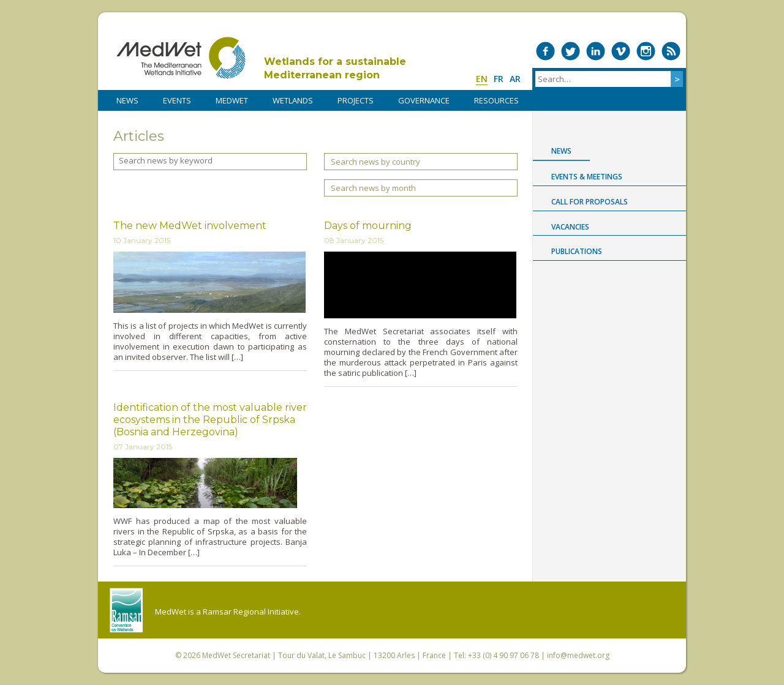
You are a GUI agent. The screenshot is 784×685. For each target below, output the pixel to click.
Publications (577, 251)
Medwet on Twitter (571, 51)
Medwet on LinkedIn (596, 51)
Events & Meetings (587, 177)
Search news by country (375, 162)
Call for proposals (590, 202)
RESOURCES (496, 100)
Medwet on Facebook (545, 51)
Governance (424, 100)
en (482, 79)
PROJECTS (356, 100)
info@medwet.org (578, 655)
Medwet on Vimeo (621, 51)
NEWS (127, 100)
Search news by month (373, 188)
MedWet (181, 58)
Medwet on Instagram (646, 51)
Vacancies (570, 227)
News (561, 151)
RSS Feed (671, 51)
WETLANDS (293, 100)
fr (499, 79)
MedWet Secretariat (236, 655)
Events (177, 100)
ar (515, 79)
